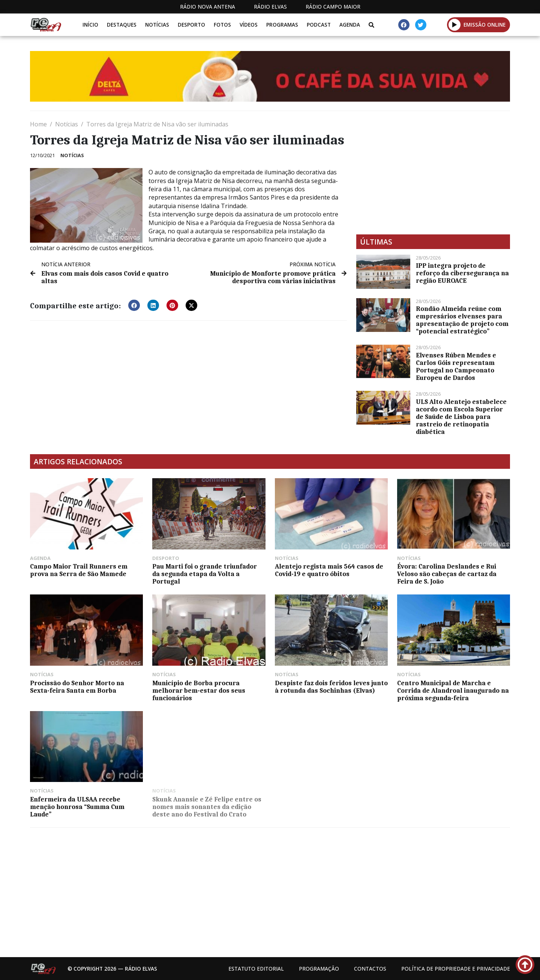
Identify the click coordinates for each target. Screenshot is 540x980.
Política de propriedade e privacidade (456, 969)
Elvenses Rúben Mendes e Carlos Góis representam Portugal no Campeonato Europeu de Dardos (456, 366)
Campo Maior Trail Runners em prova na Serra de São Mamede (79, 570)
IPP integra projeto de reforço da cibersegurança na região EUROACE (462, 273)
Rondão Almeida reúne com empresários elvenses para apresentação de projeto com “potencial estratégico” (462, 320)
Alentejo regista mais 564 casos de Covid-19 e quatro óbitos (329, 570)
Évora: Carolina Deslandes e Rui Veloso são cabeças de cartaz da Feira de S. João (447, 574)
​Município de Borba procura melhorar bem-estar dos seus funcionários (199, 690)
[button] (455, 25)
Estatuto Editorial (256, 969)
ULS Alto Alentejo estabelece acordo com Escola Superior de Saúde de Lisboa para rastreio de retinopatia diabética (461, 417)
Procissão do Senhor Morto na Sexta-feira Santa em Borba (77, 687)
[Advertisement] (433, 173)
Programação (319, 969)
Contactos (370, 969)
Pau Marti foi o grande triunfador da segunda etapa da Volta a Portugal (205, 574)
